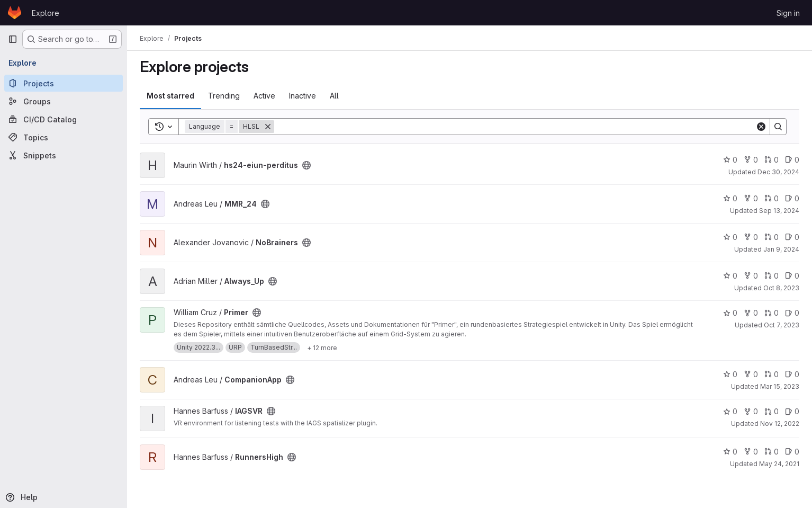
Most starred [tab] (170, 96)
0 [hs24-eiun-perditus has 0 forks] (751, 160)
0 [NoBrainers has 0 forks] (751, 237)
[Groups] (64, 101)
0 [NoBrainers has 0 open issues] (792, 237)
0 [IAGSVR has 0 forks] (751, 411)
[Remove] (268, 127)
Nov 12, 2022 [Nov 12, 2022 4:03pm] (780, 424)
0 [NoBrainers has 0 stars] (730, 237)
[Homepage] (15, 13)
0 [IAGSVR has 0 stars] (730, 411)
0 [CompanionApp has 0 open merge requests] (772, 374)
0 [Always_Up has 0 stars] (730, 276)
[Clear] (761, 127)
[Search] (515, 127)
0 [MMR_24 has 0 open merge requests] (772, 198)
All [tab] (334, 96)
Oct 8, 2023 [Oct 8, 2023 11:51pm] (781, 288)
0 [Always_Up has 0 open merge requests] (772, 276)
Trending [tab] (224, 96)
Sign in (788, 13)
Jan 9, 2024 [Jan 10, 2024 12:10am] (781, 249)
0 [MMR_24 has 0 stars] (730, 198)
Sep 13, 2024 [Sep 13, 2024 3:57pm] (779, 211)
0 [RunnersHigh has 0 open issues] (792, 452)
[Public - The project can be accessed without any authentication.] (306, 165)
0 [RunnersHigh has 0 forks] (751, 452)
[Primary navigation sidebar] (13, 39)
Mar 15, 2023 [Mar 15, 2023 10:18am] (780, 386)
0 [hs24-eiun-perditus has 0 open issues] (792, 160)
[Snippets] (64, 155)
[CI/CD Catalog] (64, 119)
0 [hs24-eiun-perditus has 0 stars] (730, 160)
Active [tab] (264, 96)
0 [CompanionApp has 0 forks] (751, 374)
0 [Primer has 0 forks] (751, 313)
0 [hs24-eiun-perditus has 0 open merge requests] (772, 160)
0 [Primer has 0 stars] (730, 313)
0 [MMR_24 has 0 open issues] (792, 198)
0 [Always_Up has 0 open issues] (792, 276)
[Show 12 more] (322, 347)
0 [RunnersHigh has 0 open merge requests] (772, 452)
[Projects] (64, 83)
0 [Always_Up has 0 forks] (751, 276)
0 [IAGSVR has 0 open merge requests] (772, 411)
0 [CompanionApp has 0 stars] (730, 374)
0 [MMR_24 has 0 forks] (751, 198)
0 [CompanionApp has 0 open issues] (792, 374)
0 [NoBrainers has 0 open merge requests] (772, 237)
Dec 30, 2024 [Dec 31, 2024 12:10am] (778, 172)
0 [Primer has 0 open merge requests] (772, 313)
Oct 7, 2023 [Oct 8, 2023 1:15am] (782, 325)
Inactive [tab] (303, 96)
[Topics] (64, 137)
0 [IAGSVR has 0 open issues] (792, 411)
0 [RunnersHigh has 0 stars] (730, 452)
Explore (46, 13)
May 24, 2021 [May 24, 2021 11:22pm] (779, 464)
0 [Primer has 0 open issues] (792, 313)
